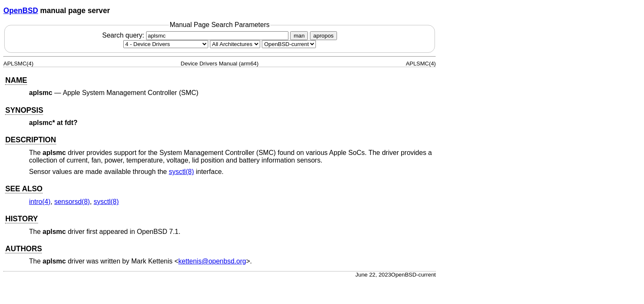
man (299, 36)
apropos (323, 36)
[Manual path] (289, 44)
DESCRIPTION (30, 140)
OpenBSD (21, 11)
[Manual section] (166, 44)
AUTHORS (23, 249)
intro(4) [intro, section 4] (40, 202)
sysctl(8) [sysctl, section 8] (182, 172)
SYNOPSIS (24, 110)
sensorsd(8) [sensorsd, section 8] (72, 202)
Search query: (196, 35)
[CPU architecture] (235, 44)
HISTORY (21, 219)
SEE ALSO (24, 189)
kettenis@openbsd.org (212, 261)
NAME (16, 80)
